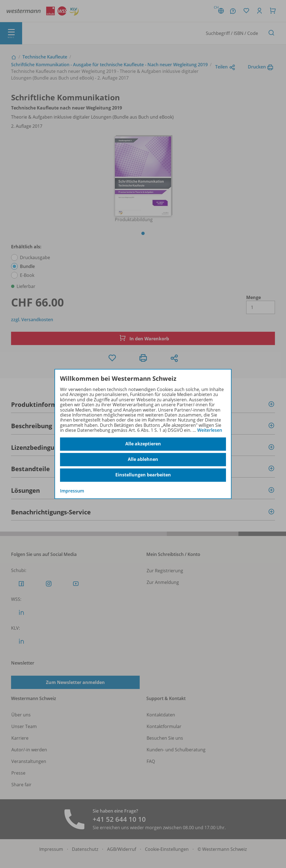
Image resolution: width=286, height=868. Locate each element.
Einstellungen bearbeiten (143, 475)
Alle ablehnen (143, 459)
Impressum (72, 491)
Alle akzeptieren (143, 444)
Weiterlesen (210, 430)
